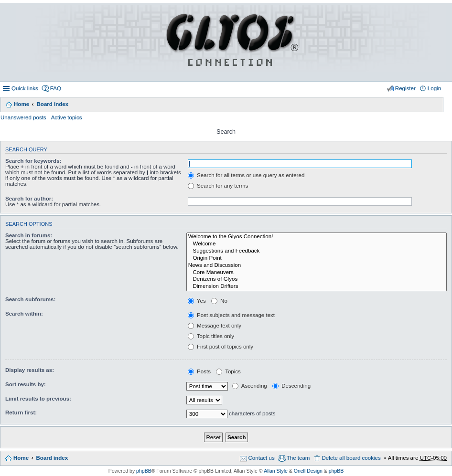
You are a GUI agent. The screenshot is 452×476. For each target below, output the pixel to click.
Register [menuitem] (405, 88)
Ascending (250, 386)
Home (22, 104)
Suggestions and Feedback (317, 251)
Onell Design (308, 471)
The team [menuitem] (298, 458)
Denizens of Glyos (317, 280)
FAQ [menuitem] (56, 88)
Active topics (67, 117)
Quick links (25, 88)
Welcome (317, 244)
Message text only (215, 326)
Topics (228, 371)
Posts (199, 371)
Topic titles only (211, 336)
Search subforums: (30, 299)
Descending (291, 386)
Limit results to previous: (38, 399)
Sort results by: (26, 384)
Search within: (24, 314)
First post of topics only (221, 347)
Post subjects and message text (231, 315)
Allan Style (276, 471)
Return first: (21, 413)
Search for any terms (218, 186)
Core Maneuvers (317, 273)
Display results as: (30, 370)
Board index (52, 104)
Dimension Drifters (317, 287)
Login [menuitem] (434, 88)
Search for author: (29, 199)
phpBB (144, 471)
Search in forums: (29, 235)
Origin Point (317, 259)
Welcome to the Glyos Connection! (317, 237)
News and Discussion (317, 266)
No (219, 301)
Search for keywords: (33, 161)
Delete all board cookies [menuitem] (351, 458)
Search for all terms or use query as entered (246, 175)
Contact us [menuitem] (262, 458)
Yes (197, 301)
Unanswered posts (23, 117)
